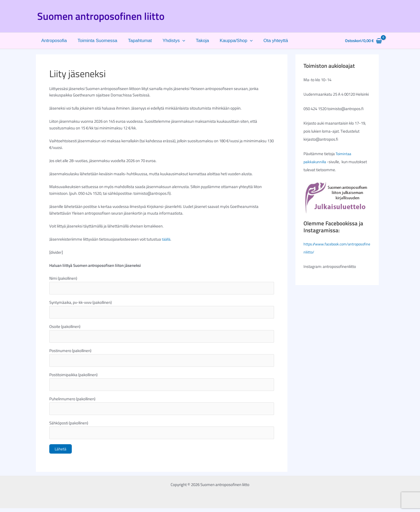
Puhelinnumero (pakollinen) (162, 408)
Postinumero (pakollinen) (162, 359)
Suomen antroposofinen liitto (101, 16)
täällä (166, 239)
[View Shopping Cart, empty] (363, 41)
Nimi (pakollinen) (162, 285)
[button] (177, 41)
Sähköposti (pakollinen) (162, 433)
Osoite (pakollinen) (162, 334)
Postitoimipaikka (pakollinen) (162, 384)
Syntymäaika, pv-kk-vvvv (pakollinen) (162, 310)
